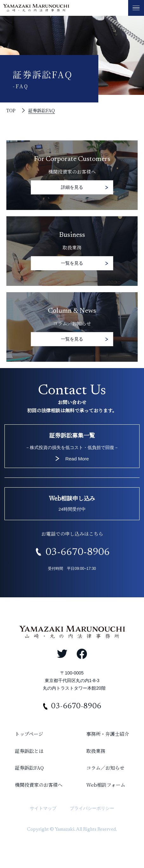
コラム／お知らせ (105, 768)
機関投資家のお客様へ (39, 785)
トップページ (29, 734)
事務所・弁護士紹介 (108, 734)
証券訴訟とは (29, 751)
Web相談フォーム (106, 785)
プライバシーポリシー (92, 808)
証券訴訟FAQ (42, 110)
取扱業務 (96, 751)
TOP (11, 110)
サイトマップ (43, 808)
